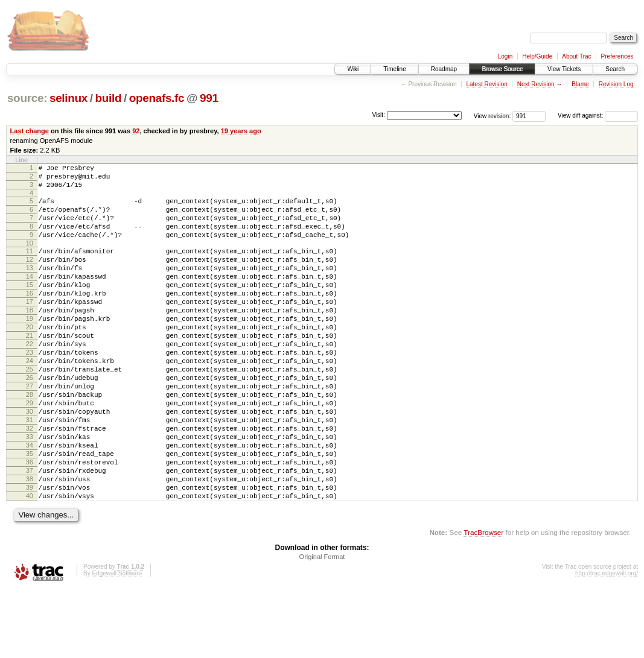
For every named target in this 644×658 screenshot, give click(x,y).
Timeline (394, 69)
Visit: (378, 115)
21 (30, 368)
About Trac (576, 56)
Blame (580, 84)
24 (30, 399)
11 (30, 265)
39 (30, 552)
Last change (30, 131)
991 (209, 98)
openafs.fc (157, 98)
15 (30, 306)
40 (30, 563)
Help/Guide (537, 56)
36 (30, 522)
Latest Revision (486, 84)
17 (30, 327)
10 (30, 258)
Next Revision (536, 84)
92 (136, 131)
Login (505, 56)
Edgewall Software (117, 642)
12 (30, 276)
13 (30, 286)
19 (30, 347)
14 (30, 296)
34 (30, 501)
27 (30, 429)
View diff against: (598, 115)
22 (30, 378)
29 (30, 450)
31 (30, 470)
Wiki (353, 69)
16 (30, 317)
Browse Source (502, 69)
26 (30, 419)
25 (30, 409)
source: (27, 98)
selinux (69, 98)
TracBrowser (483, 601)
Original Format (322, 625)
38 (30, 542)
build (109, 98)
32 (30, 481)
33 (30, 491)
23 (30, 388)
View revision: (493, 115)
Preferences (617, 56)
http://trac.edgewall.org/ (607, 642)
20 (30, 358)
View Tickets (564, 69)
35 (30, 511)
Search (615, 69)
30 (30, 460)
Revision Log (616, 84)
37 (30, 532)
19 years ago (241, 131)
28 (30, 440)
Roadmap (444, 69)
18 (30, 337)
